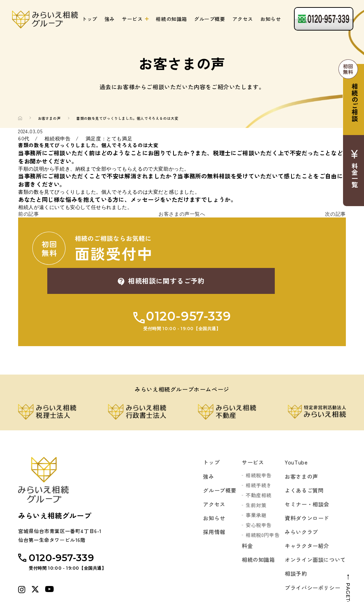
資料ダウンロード (304, 490)
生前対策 (252, 474)
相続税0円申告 (259, 504)
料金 (244, 516)
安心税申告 (255, 494)
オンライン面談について (313, 534)
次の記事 (335, 214)
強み (110, 19)
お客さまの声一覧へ (182, 214)
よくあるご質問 (301, 461)
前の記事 (28, 214)
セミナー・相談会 (304, 475)
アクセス (243, 19)
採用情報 (209, 505)
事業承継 (252, 484)
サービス (132, 19)
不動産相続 (255, 464)
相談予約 (293, 548)
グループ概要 (210, 19)
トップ (90, 19)
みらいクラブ (299, 505)
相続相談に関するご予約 (255, 248)
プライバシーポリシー (310, 563)
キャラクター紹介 (304, 519)
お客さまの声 (49, 118)
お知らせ (271, 19)
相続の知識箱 (171, 19)
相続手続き (255, 455)
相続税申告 (255, 445)
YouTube (292, 432)
